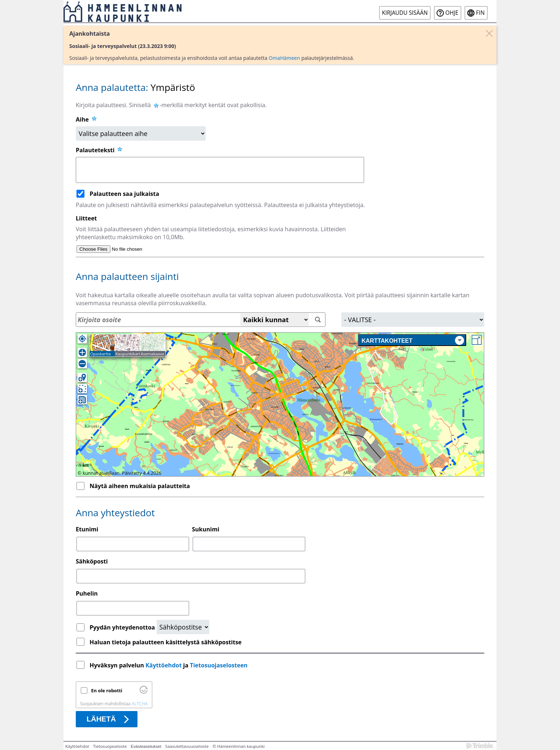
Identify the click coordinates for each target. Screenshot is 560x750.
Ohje (452, 13)
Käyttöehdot (163, 665)
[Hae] (318, 320)
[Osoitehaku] (201, 320)
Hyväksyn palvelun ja (169, 665)
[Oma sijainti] (82, 339)
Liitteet (86, 218)
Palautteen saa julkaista (124, 194)
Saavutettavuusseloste (187, 746)
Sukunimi (206, 529)
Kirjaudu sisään (405, 13)
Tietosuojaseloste (110, 746)
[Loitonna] (82, 364)
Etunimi (87, 529)
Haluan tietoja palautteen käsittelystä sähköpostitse (165, 642)
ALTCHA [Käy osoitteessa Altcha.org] (140, 704)
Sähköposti (92, 561)
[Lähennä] (82, 352)
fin (480, 13)
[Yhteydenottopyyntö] (183, 627)
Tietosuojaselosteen (219, 665)
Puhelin (87, 593)
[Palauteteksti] (220, 170)
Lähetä (101, 719)
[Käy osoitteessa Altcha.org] (144, 692)
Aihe (82, 119)
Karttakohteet (413, 340)
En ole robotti (107, 690)
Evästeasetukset (146, 746)
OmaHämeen (285, 58)
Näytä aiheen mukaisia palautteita (140, 486)
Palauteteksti (99, 150)
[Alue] (413, 320)
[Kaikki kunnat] (275, 320)
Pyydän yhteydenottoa (123, 627)
